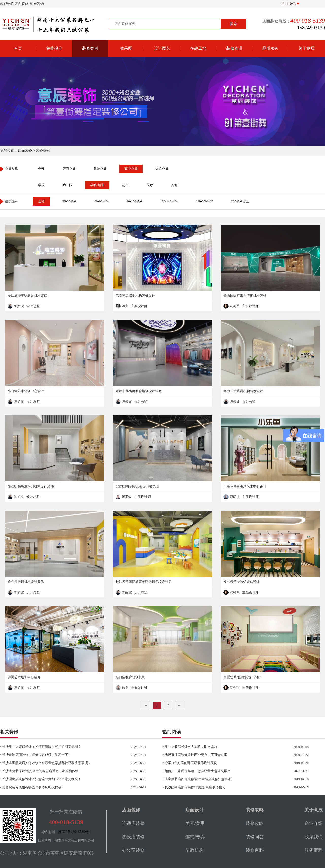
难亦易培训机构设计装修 (26, 582)
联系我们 (314, 837)
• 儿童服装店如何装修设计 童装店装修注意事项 (225, 779)
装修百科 (255, 850)
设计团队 (162, 48)
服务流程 (314, 850)
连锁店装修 (133, 823)
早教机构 (194, 850)
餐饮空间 (100, 169)
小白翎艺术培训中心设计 (26, 391)
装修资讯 (234, 48)
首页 (18, 48)
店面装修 (25, 151)
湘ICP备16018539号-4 (75, 832)
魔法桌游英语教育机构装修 (27, 296)
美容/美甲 (195, 823)
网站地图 (48, 832)
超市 (125, 185)
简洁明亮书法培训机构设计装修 (31, 486)
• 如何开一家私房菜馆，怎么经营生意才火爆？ (225, 771)
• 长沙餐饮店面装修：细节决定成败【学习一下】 (63, 755)
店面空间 (69, 169)
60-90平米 (102, 201)
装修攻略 (255, 823)
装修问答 (255, 837)
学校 (41, 185)
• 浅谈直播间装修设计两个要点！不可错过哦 (225, 755)
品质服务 (270, 48)
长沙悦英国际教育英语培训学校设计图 (144, 582)
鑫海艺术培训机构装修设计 (243, 391)
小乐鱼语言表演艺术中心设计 (245, 486)
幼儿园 (67, 185)
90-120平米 (135, 201)
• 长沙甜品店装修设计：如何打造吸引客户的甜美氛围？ (63, 747)
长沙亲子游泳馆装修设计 (242, 582)
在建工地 (198, 48)
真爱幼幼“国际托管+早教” (242, 677)
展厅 (150, 185)
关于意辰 (306, 48)
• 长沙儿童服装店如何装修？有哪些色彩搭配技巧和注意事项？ (63, 763)
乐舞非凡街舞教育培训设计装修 (139, 391)
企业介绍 (314, 823)
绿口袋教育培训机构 (130, 677)
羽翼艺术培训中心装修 (24, 677)
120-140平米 (169, 201)
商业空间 (131, 169)
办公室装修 (133, 850)
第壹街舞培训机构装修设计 (135, 296)
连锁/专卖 (195, 837)
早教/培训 (97, 185)
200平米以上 (240, 201)
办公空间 (162, 169)
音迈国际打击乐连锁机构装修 (245, 296)
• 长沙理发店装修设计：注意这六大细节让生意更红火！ (63, 779)
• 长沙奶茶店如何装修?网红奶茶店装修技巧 (225, 787)
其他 (174, 185)
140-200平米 (205, 201)
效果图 (126, 48)
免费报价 (54, 48)
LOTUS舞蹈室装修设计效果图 (137, 486)
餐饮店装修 (133, 837)
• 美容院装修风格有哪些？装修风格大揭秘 (63, 787)
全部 (41, 169)
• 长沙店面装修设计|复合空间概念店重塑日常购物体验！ (63, 771)
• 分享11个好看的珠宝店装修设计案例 (225, 763)
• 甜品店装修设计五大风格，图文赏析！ (225, 747)
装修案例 (90, 48)
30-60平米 (70, 201)
